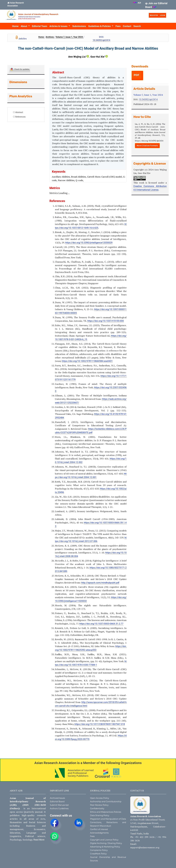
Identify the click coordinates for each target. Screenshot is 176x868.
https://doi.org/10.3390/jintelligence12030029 (89, 243)
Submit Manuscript (59, 805)
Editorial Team (40, 26)
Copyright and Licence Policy (104, 840)
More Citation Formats (147, 145)
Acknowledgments (99, 833)
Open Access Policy (100, 798)
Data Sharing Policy (100, 815)
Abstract (19, 112)
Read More (39, 840)
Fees (118, 26)
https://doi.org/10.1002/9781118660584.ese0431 (87, 361)
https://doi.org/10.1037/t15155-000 (106, 321)
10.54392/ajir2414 (101, 40)
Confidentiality (97, 809)
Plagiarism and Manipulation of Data (108, 819)
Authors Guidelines (59, 809)
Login (162, 15)
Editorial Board (57, 802)
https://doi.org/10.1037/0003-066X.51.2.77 (101, 624)
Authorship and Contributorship (106, 802)
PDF (137, 75)
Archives (50, 37)
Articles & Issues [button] (59, 26)
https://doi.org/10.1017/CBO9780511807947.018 (100, 724)
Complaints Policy (99, 850)
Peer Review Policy (99, 805)
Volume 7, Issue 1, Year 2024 (70, 37)
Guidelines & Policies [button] (100, 26)
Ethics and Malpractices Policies (106, 812)
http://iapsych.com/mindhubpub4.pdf (100, 583)
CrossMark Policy (98, 854)
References (20, 117)
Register (154, 15)
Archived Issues (57, 798)
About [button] (24, 26)
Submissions (79, 26)
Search (137, 26)
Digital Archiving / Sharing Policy (106, 843)
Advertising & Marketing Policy (105, 847)
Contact (127, 26)
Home (15, 26)
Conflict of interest (99, 829)
